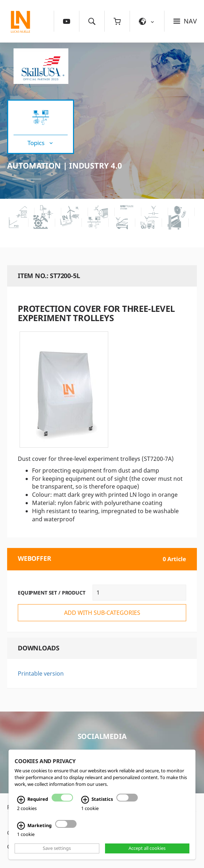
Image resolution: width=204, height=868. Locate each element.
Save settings (57, 848)
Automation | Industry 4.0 (65, 165)
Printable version (41, 673)
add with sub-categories (102, 613)
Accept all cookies (147, 848)
